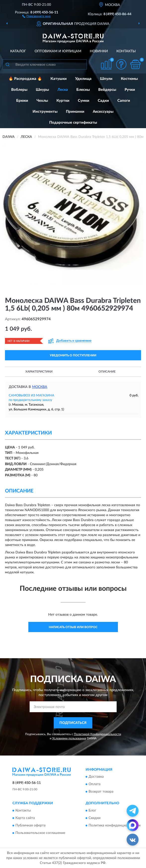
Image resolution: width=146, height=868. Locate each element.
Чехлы (42, 101)
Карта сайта (25, 818)
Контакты (126, 51)
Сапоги (124, 101)
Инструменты (45, 112)
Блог (92, 811)
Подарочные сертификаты (73, 123)
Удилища (83, 79)
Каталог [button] (18, 51)
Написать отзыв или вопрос (73, 627)
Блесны (83, 90)
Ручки (130, 90)
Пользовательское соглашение (40, 833)
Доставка (96, 777)
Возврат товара (101, 792)
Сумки (84, 101)
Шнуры (42, 90)
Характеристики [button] (39, 372)
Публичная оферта (30, 825)
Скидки (95, 818)
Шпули (106, 79)
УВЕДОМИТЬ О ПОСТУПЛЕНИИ (73, 355)
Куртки (63, 101)
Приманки (75, 112)
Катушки (59, 79)
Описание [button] (107, 372)
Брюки (22, 101)
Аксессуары (103, 112)
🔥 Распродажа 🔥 (25, 79)
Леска (63, 90)
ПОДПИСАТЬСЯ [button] (73, 723)
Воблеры (19, 90)
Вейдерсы (107, 90)
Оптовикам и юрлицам (58, 51)
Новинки (99, 51)
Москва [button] (40, 387)
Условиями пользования (69, 738)
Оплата (95, 784)
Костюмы (129, 79)
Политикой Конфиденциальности (97, 734)
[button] (36, 16)
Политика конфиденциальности (115, 825)
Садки (103, 101)
